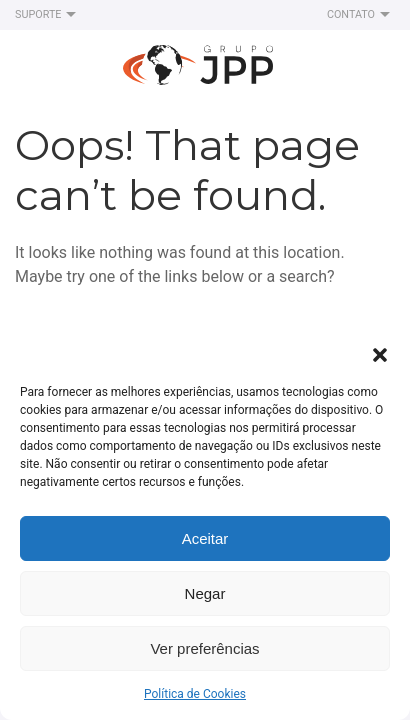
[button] (380, 353)
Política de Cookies (195, 694)
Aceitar (205, 538)
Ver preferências (204, 648)
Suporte (48, 15)
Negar (205, 593)
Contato (361, 15)
